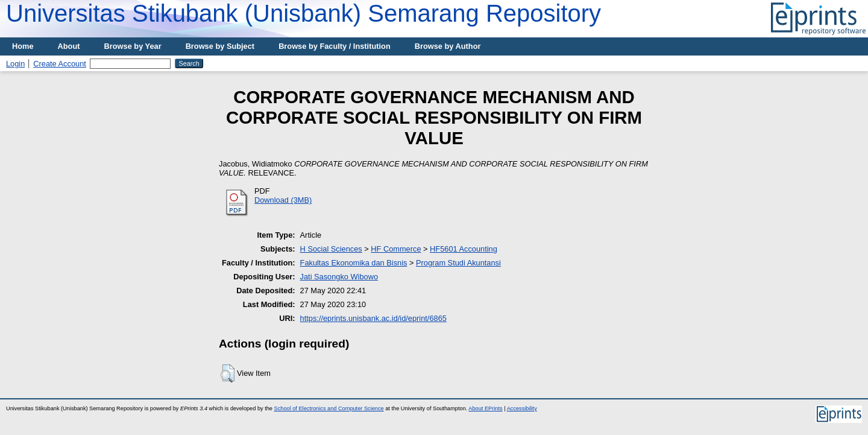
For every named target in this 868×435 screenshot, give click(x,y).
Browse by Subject (220, 46)
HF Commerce (396, 249)
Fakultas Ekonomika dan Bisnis (354, 263)
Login (15, 64)
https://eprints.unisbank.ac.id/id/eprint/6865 (373, 318)
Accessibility (522, 408)
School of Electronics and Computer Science (329, 408)
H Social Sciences (331, 249)
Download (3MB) (283, 200)
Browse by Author (448, 46)
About (69, 46)
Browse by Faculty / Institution (335, 46)
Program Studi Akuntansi (458, 263)
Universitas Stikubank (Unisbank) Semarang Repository (303, 13)
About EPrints (485, 408)
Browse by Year (133, 46)
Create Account (60, 64)
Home (23, 46)
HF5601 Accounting (464, 249)
